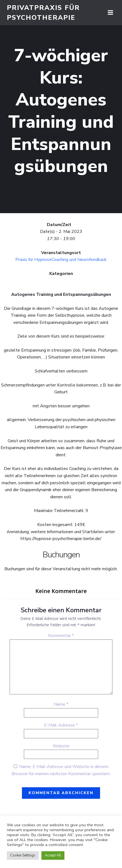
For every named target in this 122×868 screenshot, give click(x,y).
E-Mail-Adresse (61, 725)
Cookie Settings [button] (23, 855)
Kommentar (61, 636)
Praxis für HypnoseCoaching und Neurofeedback (61, 260)
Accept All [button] (53, 855)
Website (61, 746)
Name (61, 704)
